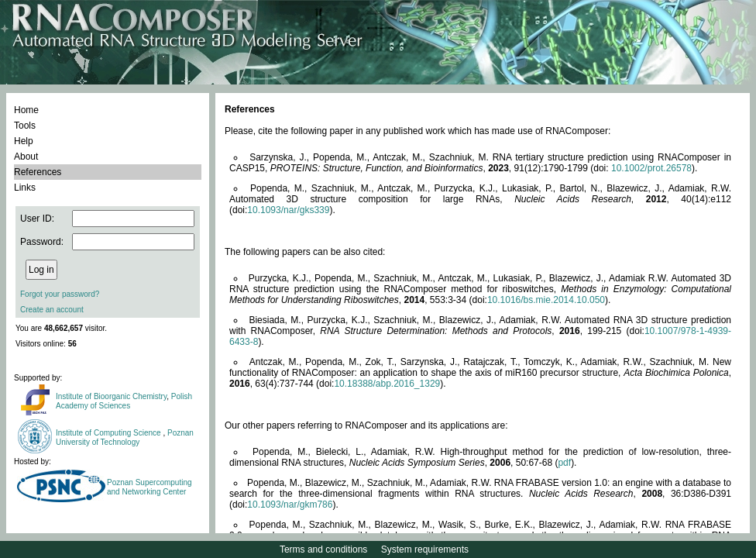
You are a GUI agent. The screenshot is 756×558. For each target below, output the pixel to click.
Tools (25, 126)
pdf (564, 463)
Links (25, 188)
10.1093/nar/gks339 (288, 210)
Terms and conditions (323, 549)
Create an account (52, 310)
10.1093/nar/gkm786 (290, 505)
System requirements (425, 549)
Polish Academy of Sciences (124, 401)
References (38, 172)
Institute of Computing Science (109, 433)
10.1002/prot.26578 (651, 168)
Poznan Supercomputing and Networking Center (149, 487)
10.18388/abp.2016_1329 (387, 384)
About (26, 157)
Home (26, 110)
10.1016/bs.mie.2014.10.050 (546, 300)
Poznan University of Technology (125, 437)
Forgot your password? (60, 294)
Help (24, 141)
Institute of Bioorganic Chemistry (111, 396)
